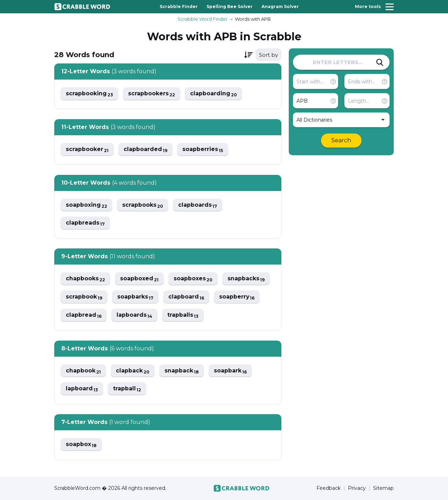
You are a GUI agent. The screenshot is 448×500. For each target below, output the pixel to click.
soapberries (204, 149)
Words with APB (253, 19)
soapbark (232, 371)
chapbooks (86, 279)
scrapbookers (152, 94)
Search (341, 140)
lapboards (135, 316)
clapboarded (146, 149)
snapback (183, 371)
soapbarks (136, 297)
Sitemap (383, 488)
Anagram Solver (280, 6)
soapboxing (87, 205)
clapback (133, 371)
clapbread (84, 316)
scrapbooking (90, 94)
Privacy (357, 488)
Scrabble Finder (179, 6)
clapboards (198, 205)
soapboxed (140, 279)
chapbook (83, 371)
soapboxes (194, 279)
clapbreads (85, 223)
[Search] (380, 62)
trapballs (184, 316)
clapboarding (214, 94)
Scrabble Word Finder (202, 19)
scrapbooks (143, 205)
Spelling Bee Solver (230, 6)
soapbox (81, 445)
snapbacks (247, 279)
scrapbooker (87, 149)
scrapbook (84, 297)
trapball (128, 389)
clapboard (187, 297)
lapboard (82, 389)
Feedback (328, 488)
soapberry (238, 297)
